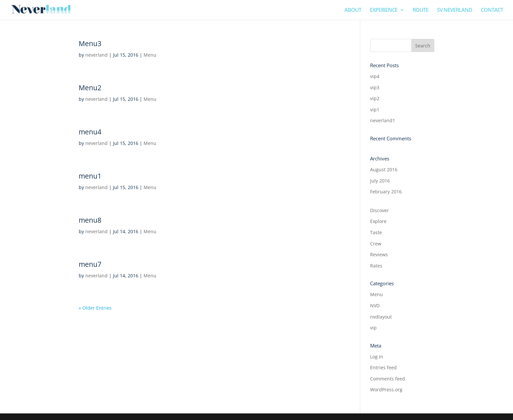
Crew (376, 244)
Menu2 (90, 88)
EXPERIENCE (384, 11)
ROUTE (420, 11)
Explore (378, 221)
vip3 (375, 87)
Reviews (379, 254)
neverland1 (383, 120)
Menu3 (90, 43)
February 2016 (386, 192)
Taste (376, 232)
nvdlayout (381, 317)
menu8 (90, 220)
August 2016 (384, 169)
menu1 (90, 176)
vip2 (375, 98)
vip (373, 328)
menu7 (90, 264)
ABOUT (353, 11)
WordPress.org (386, 390)
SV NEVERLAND (455, 11)
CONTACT (492, 11)
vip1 (375, 110)
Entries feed (383, 367)
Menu (150, 55)
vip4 (375, 76)
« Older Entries (95, 308)
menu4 (90, 132)
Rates (376, 266)
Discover (379, 210)
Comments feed (388, 379)
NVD (375, 306)
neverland (96, 55)
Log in (377, 357)
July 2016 (380, 181)
